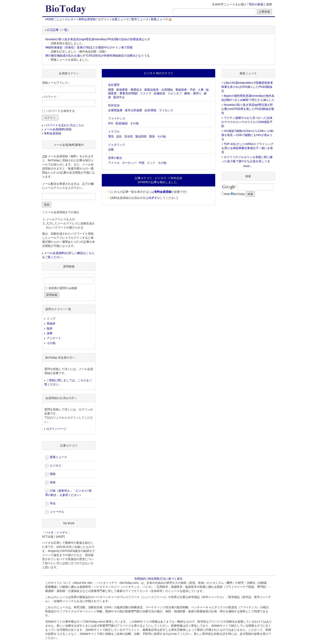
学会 (50, 504)
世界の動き (115, 158)
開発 (50, 474)
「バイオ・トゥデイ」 (56, 533)
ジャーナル (55, 512)
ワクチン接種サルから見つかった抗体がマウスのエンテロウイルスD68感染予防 (247, 122)
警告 (111, 136)
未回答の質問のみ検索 (63, 288)
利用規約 (140, 579)
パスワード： (51, 97)
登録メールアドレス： (56, 83)
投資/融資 (122, 123)
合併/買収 (150, 110)
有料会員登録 (87, 19)
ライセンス (166, 110)
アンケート (54, 338)
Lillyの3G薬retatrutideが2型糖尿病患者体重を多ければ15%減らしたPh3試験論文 (247, 87)
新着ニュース (161, 19)
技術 (50, 482)
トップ (51, 319)
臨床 (50, 328)
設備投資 (159, 93)
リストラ (146, 93)
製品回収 (141, 136)
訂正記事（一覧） (59, 30)
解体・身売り (193, 93)
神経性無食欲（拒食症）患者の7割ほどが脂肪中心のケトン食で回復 (89, 47)
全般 (111, 149)
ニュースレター (66, 19)
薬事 (50, 333)
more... (248, 166)
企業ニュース (120, 19)
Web (227, 194)
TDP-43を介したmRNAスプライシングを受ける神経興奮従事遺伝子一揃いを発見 (247, 148)
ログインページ (56, 429)
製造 (152, 136)
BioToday (239, 194)
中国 (141, 163)
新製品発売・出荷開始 (159, 90)
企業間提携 (115, 110)
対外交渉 (114, 105)
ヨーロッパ (129, 163)
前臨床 (51, 323)
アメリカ (114, 163)
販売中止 (119, 97)
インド (151, 163)
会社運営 (114, 85)
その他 (134, 123)
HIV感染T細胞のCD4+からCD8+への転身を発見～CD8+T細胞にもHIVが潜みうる (248, 135)
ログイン (104, 19)
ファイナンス (117, 118)
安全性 (129, 136)
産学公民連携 (133, 110)
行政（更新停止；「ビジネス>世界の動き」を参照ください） (68, 493)
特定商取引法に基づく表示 (165, 579)
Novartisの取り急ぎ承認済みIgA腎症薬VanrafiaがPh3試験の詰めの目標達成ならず (98, 39)
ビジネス (53, 466)
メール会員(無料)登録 (58, 129)
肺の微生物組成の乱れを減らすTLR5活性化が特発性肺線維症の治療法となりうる (97, 56)
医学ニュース (140, 19)
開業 (111, 90)
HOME (50, 19)
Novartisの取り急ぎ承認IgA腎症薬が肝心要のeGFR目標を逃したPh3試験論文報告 (248, 109)
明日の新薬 (256, 4)
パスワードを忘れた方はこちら (64, 125)
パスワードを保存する (60, 111)
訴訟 (119, 136)
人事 (201, 90)
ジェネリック (117, 145)
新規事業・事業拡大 (129, 90)
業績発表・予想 (185, 90)
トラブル (114, 131)
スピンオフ (175, 93)
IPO (111, 123)
